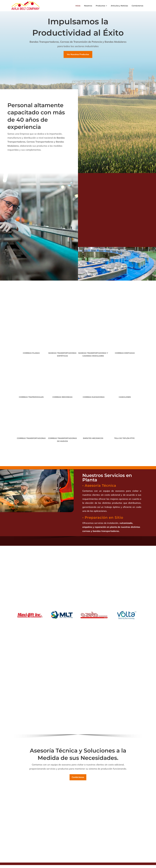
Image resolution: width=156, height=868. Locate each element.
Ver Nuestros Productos (78, 54)
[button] (12, 866)
